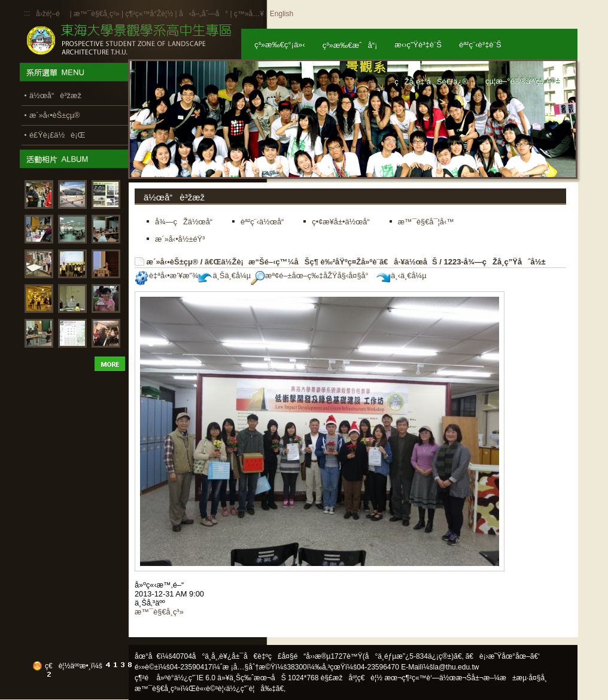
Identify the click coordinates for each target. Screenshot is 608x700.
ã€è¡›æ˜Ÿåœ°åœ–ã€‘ (503, 656)
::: (27, 13)
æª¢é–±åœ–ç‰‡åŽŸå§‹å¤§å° (313, 276)
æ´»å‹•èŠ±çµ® (173, 262)
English (282, 14)
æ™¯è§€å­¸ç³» (98, 14)
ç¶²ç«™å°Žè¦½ (149, 14)
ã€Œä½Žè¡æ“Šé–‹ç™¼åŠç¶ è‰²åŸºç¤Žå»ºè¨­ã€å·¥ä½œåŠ (321, 262)
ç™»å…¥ (249, 14)
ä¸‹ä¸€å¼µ (401, 276)
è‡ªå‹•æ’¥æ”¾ (166, 276)
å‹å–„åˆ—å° (203, 14)
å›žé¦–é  (52, 14)
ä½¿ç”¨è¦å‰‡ (251, 689)
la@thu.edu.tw (456, 667)
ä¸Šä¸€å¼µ (224, 276)
